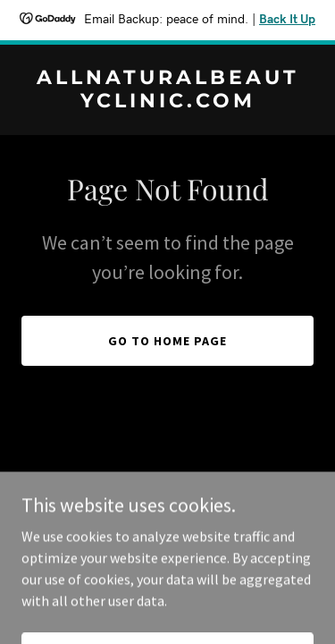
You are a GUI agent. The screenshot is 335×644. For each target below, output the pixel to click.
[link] (167, 102)
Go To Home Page (167, 341)
